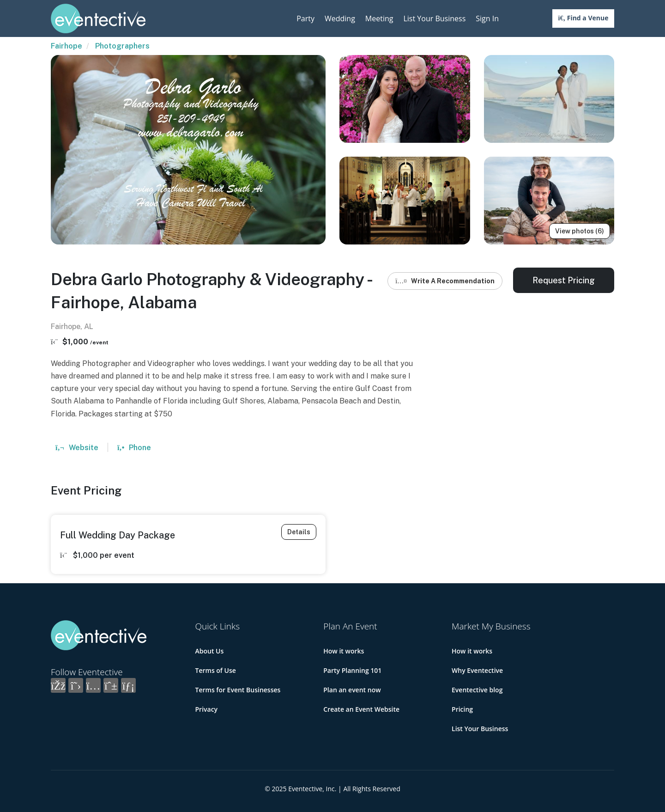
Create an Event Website (361, 709)
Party (305, 18)
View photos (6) (580, 231)
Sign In (487, 18)
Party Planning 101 (352, 670)
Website (77, 448)
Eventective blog (477, 690)
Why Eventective (477, 670)
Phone (134, 448)
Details (299, 532)
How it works (344, 651)
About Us (210, 651)
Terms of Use (216, 670)
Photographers (122, 46)
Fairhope (66, 46)
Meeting (379, 18)
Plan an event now (352, 690)
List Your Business (434, 18)
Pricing (462, 709)
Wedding (340, 18)
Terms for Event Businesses (238, 690)
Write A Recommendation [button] (445, 281)
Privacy (207, 709)
